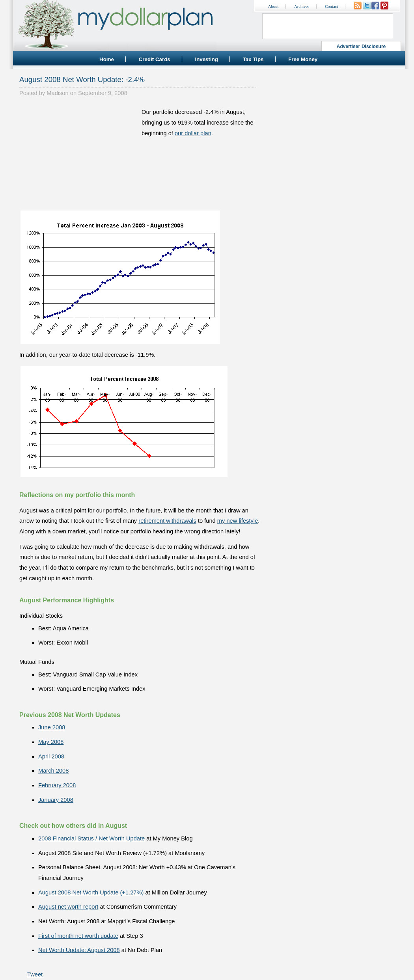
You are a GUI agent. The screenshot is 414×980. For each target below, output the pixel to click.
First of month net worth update (78, 936)
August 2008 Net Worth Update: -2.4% (82, 79)
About (273, 7)
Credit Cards (155, 59)
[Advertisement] (78, 156)
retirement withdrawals (167, 521)
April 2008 (51, 756)
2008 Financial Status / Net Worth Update (91, 838)
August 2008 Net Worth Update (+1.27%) (91, 892)
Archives (302, 7)
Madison (57, 93)
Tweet (35, 974)
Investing (206, 59)
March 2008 (53, 771)
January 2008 (56, 800)
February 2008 (57, 785)
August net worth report (68, 907)
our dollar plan (193, 133)
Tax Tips (253, 59)
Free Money (303, 59)
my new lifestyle (238, 521)
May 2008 (51, 742)
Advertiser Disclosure (361, 47)
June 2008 (52, 727)
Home (107, 59)
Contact (331, 7)
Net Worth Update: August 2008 (79, 950)
